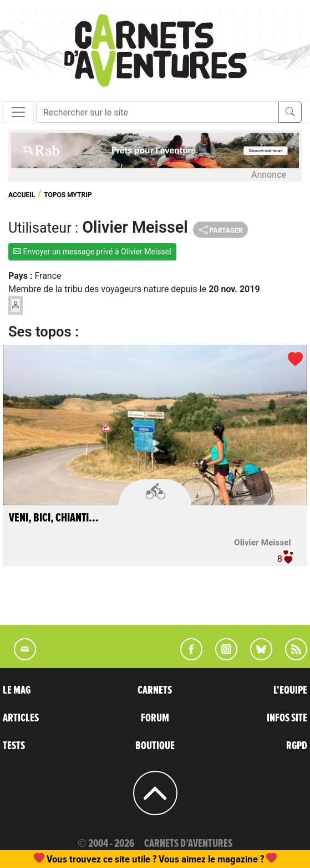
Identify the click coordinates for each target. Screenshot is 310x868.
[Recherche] (157, 112)
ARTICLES (21, 718)
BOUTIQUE (155, 746)
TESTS (14, 746)
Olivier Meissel (262, 543)
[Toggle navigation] (18, 112)
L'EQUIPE (290, 690)
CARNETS (155, 690)
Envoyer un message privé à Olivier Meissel (92, 252)
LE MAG (17, 690)
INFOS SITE (287, 718)
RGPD (297, 746)
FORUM (155, 718)
